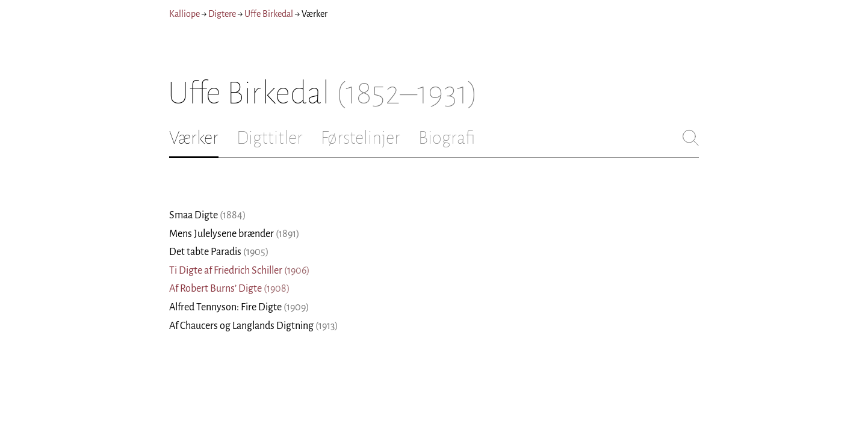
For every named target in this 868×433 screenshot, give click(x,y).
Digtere (222, 14)
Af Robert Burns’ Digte (230, 289)
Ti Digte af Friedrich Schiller (240, 271)
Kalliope (184, 14)
